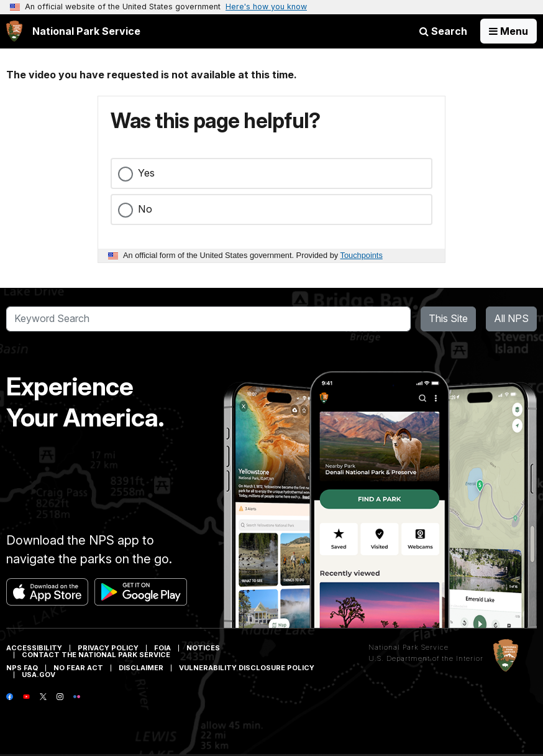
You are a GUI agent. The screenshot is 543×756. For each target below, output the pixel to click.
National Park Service (408, 647)
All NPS (511, 318)
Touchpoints (362, 255)
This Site (448, 318)
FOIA (162, 648)
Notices (203, 648)
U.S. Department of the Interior (426, 658)
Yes (146, 173)
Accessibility (34, 648)
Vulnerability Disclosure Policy (247, 668)
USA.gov (39, 675)
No (145, 209)
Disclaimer (141, 668)
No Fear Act (78, 668)
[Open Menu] (509, 31)
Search (443, 31)
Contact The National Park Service (96, 655)
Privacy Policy (108, 648)
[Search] (208, 319)
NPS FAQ (22, 668)
